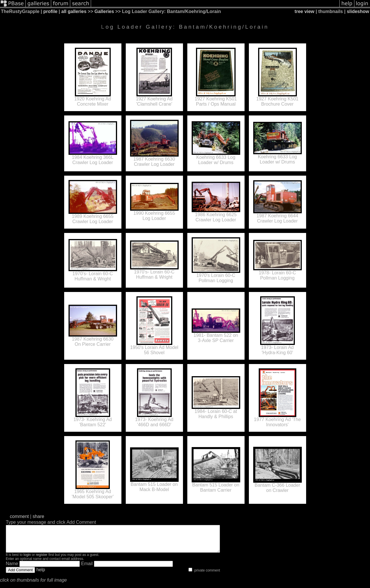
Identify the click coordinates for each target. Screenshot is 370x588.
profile (50, 11)
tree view (304, 11)
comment (19, 516)
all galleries (74, 11)
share (38, 516)
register (42, 560)
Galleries (104, 11)
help (41, 575)
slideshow (358, 11)
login (27, 560)
